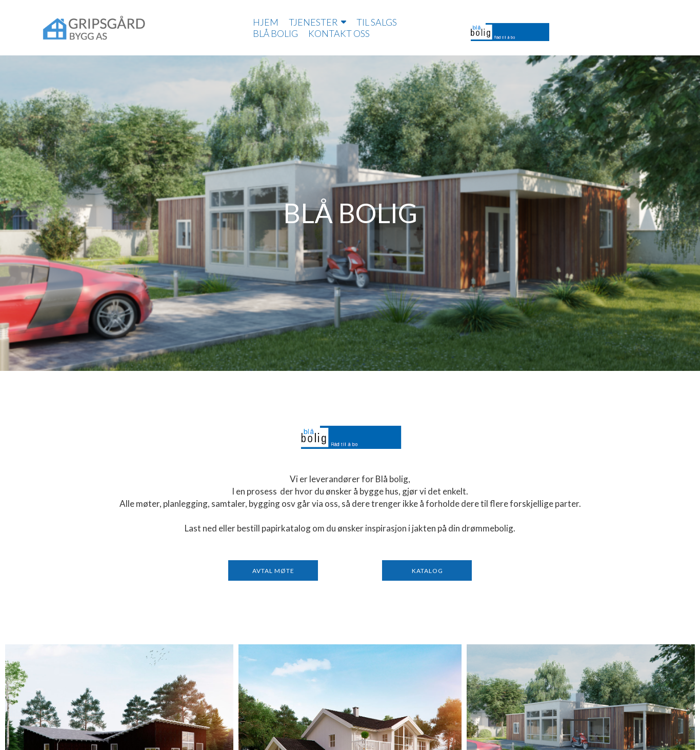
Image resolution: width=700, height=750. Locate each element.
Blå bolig (275, 33)
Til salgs (377, 22)
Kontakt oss (339, 33)
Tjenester (317, 22)
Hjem (266, 22)
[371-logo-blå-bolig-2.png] (350, 437)
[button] (273, 570)
